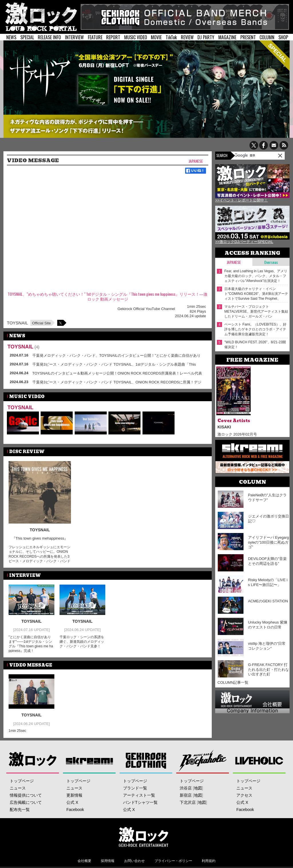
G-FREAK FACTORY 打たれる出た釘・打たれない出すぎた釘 (269, 670)
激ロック (33, 760)
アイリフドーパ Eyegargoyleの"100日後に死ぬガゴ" (269, 542)
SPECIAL (27, 37)
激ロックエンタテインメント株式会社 (144, 837)
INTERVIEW (74, 37)
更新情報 (74, 795)
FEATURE (95, 37)
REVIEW (187, 37)
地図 (198, 788)
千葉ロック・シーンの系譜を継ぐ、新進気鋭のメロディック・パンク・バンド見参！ (82, 642)
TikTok (171, 37)
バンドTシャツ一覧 (140, 802)
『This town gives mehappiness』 (40, 538)
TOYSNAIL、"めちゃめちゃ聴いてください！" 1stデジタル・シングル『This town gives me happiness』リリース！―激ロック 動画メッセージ (108, 297)
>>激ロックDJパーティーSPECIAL (244, 242)
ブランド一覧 (135, 788)
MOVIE (156, 37)
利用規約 (209, 861)
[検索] (249, 155)
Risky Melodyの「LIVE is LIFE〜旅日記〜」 (268, 582)
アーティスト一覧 (139, 795)
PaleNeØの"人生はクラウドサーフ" (267, 497)
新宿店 (186, 795)
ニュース (18, 788)
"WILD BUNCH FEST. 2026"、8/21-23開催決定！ (255, 345)
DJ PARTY (206, 37)
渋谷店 (186, 788)
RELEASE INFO (49, 37)
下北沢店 (188, 802)
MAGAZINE (227, 37)
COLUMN (267, 37)
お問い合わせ (134, 861)
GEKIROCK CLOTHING (146, 760)
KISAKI (224, 427)
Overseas (271, 262)
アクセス (244, 795)
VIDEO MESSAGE (33, 160)
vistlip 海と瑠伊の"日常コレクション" (267, 646)
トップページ (22, 781)
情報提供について (26, 795)
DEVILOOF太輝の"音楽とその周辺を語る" (267, 561)
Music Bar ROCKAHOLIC (203, 760)
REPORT (113, 37)
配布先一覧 (20, 810)
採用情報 (108, 861)
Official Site (41, 323)
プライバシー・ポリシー (173, 861)
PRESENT (248, 37)
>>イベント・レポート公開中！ (241, 200)
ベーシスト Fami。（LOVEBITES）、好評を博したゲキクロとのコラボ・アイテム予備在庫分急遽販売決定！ (255, 329)
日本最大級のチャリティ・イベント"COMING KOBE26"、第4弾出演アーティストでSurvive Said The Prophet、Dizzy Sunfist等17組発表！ (256, 294)
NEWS (11, 37)
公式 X (72, 802)
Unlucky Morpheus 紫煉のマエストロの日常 (268, 625)
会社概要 (84, 861)
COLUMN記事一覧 (233, 682)
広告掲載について (26, 802)
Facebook (75, 810)
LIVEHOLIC (259, 760)
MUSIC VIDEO (136, 37)
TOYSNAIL (17, 323)
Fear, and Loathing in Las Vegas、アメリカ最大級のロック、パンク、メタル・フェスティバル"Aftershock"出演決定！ (256, 276)
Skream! (89, 760)
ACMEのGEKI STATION (268, 601)
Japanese (196, 161)
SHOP (283, 37)
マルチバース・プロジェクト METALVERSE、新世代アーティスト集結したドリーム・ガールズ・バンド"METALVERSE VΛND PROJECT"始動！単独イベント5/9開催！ (256, 312)
